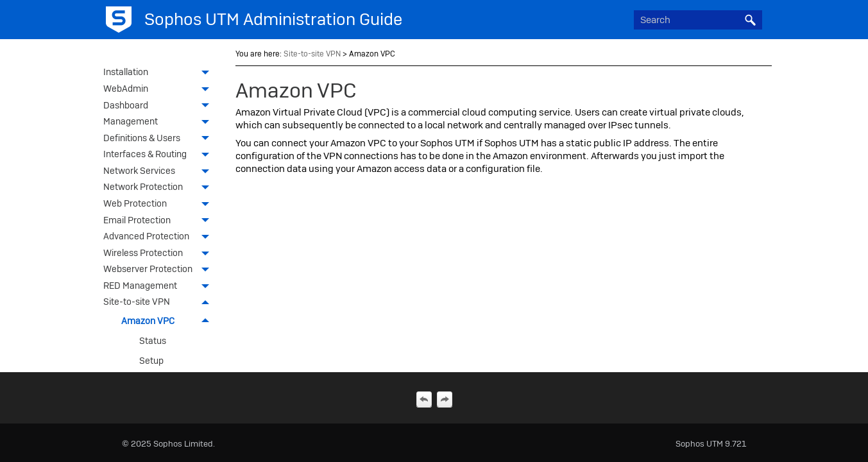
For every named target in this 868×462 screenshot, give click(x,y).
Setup (151, 361)
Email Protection (160, 221)
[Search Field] (698, 20)
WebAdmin (160, 90)
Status (153, 341)
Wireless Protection (160, 254)
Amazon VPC (169, 321)
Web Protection (160, 205)
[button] (751, 20)
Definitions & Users (160, 139)
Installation (160, 73)
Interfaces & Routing (160, 155)
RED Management (160, 287)
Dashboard (160, 107)
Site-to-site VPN (160, 303)
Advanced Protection (160, 237)
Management (160, 123)
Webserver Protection (160, 270)
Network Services (160, 172)
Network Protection (160, 188)
